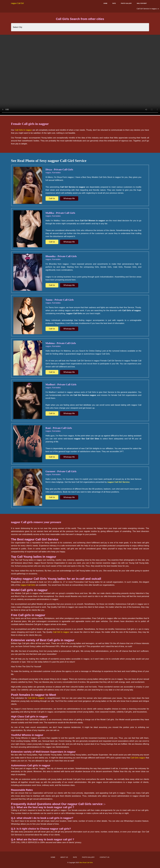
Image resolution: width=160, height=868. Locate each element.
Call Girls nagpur (138, 758)
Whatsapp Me (69, 198)
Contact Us (105, 857)
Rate (114, 3)
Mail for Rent (142, 3)
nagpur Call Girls (28, 585)
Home (105, 3)
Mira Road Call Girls (86, 863)
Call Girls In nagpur (23, 130)
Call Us (52, 198)
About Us (64, 857)
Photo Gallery (126, 3)
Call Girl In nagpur (61, 632)
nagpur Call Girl (17, 3)
